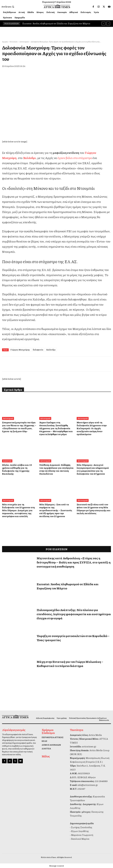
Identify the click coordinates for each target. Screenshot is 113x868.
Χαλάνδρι (51, 350)
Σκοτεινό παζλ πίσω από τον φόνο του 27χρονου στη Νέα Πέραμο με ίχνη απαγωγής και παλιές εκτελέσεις (93, 509)
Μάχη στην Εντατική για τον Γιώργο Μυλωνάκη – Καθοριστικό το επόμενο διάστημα (70, 664)
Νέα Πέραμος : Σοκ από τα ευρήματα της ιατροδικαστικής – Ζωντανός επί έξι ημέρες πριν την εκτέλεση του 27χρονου (56, 509)
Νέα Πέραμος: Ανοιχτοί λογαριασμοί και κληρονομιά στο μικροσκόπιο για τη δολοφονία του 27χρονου (92, 469)
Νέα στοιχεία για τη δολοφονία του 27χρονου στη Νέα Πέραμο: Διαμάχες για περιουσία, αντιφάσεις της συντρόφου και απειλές (19, 510)
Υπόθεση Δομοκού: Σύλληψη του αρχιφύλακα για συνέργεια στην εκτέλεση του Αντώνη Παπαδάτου (56, 469)
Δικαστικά (7, 461)
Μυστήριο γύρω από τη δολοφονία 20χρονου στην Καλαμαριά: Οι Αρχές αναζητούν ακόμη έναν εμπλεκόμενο (91, 428)
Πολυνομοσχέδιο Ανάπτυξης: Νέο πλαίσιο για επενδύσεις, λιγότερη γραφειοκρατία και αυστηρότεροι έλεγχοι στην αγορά (74, 614)
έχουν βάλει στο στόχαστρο (75, 158)
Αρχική (5, 42)
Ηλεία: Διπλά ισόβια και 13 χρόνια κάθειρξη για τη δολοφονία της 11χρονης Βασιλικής (16, 469)
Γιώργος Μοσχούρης (20, 350)
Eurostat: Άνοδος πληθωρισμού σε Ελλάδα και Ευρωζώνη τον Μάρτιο (56, 23)
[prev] (104, 24)
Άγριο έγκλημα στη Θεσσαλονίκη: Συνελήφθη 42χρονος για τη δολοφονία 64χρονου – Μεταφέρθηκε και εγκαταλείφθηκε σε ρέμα (56, 428)
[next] (108, 24)
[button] (8, 7)
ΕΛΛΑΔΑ (14, 42)
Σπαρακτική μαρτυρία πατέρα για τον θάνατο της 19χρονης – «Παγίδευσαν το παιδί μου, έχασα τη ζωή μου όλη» (18, 427)
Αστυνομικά (24, 42)
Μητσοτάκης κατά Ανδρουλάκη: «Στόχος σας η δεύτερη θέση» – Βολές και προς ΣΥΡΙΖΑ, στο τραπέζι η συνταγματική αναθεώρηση (74, 562)
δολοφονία (38, 350)
